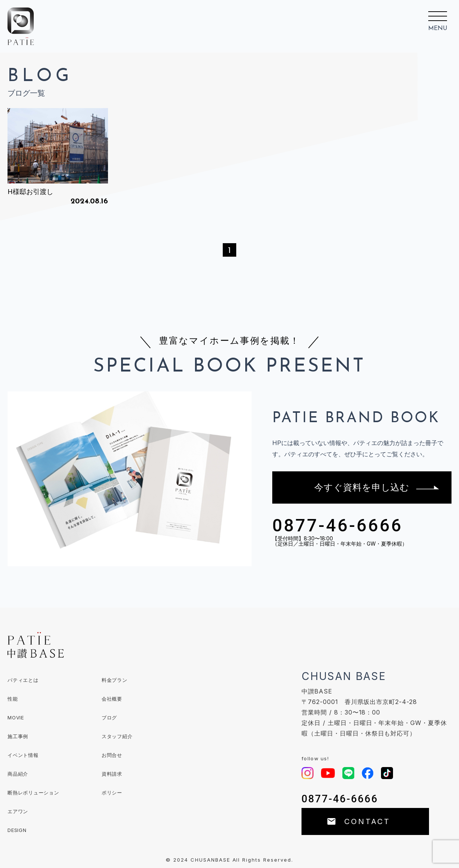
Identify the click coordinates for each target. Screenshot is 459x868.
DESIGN (17, 830)
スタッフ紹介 (117, 736)
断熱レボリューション (33, 793)
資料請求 (112, 774)
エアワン (18, 811)
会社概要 (112, 699)
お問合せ (112, 755)
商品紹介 (18, 774)
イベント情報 (23, 755)
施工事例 (18, 736)
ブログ (109, 718)
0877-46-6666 (337, 525)
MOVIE (16, 718)
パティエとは (23, 680)
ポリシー (112, 793)
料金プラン (115, 680)
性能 (13, 699)
